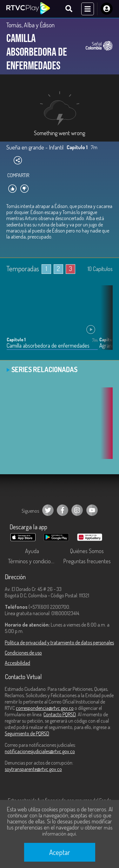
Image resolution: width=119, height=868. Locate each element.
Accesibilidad (17, 663)
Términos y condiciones (33, 561)
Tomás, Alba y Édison (30, 25)
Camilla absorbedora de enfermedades (48, 346)
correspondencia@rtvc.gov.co (45, 708)
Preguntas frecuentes (87, 561)
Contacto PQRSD (60, 714)
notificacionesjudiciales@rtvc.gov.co (40, 751)
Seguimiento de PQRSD (27, 733)
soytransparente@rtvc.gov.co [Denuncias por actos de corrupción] (33, 769)
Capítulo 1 (16, 340)
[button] (105, 323)
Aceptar (60, 852)
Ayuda (32, 551)
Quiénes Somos (87, 551)
